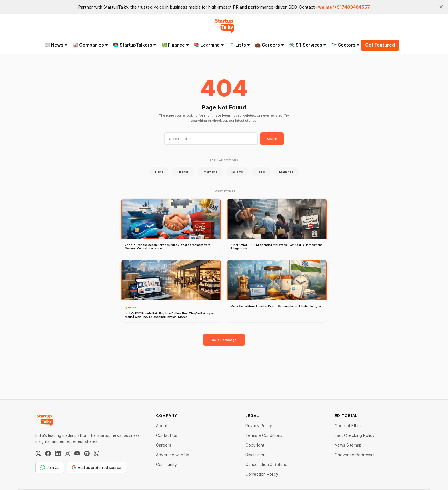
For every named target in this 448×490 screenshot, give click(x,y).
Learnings (286, 172)
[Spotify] (87, 453)
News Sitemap (348, 445)
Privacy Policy (259, 426)
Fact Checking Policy (355, 435)
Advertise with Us (173, 455)
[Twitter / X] (38, 453)
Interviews (210, 172)
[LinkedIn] (58, 453)
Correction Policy (262, 474)
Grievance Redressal (354, 455)
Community (166, 464)
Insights (237, 172)
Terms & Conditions (264, 435)
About (162, 426)
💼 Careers (270, 45)
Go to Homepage (224, 340)
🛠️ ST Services (308, 45)
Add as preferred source (96, 467)
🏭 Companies (90, 45)
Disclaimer (255, 455)
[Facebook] (48, 453)
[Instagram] (67, 453)
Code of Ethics (349, 426)
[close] (441, 7)
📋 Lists (239, 45)
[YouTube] (77, 453)
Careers (164, 445)
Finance (183, 172)
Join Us (50, 467)
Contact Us (167, 435)
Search (272, 139)
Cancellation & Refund (266, 464)
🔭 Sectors (345, 45)
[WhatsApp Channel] (97, 453)
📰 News (56, 45)
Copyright (255, 445)
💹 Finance (175, 45)
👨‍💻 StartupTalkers (135, 45)
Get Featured (380, 45)
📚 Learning (209, 45)
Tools (261, 172)
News (159, 172)
